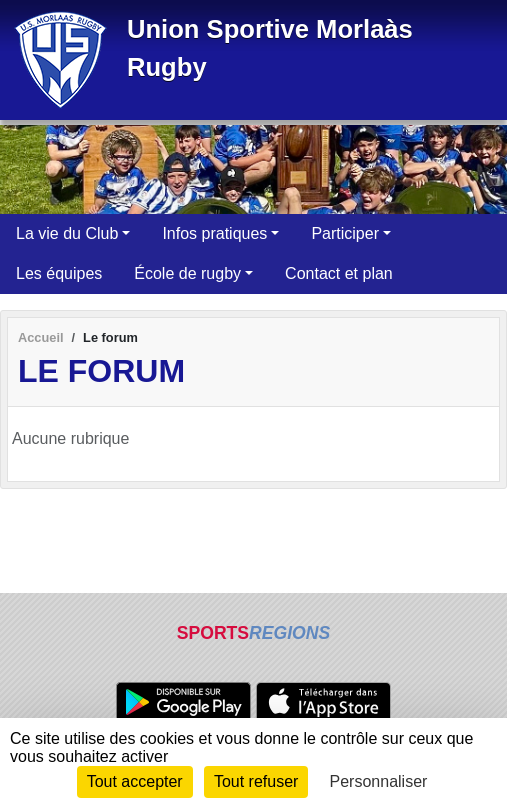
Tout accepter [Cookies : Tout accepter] (135, 781)
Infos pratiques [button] (214, 233)
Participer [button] (345, 233)
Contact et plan (339, 273)
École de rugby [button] (187, 273)
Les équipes (59, 273)
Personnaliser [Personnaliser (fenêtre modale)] (379, 781)
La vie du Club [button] (67, 233)
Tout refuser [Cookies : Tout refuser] (256, 781)
